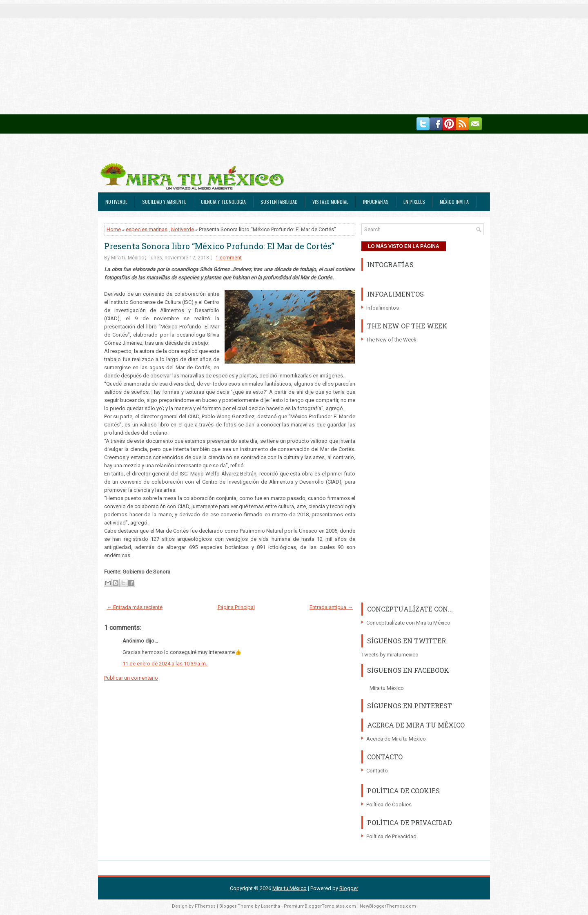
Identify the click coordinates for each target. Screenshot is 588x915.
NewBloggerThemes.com (388, 906)
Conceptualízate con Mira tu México (408, 623)
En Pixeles (414, 202)
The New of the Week (391, 340)
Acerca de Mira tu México (396, 739)
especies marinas (147, 229)
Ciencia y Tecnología (223, 202)
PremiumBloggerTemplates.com (320, 906)
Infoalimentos (383, 308)
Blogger (349, 888)
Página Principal (236, 607)
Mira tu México (387, 688)
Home (114, 229)
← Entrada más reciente (135, 607)
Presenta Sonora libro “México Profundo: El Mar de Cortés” (219, 246)
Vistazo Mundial (330, 202)
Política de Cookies (389, 805)
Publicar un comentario (131, 678)
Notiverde (116, 202)
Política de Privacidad (391, 836)
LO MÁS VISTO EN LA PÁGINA (404, 246)
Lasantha (271, 906)
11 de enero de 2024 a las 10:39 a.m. (165, 664)
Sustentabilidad (279, 202)
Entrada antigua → (331, 607)
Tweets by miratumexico (390, 655)
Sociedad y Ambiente (164, 202)
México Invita (454, 202)
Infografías (376, 202)
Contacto (377, 771)
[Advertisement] (245, 57)
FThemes (205, 906)
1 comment (229, 258)
